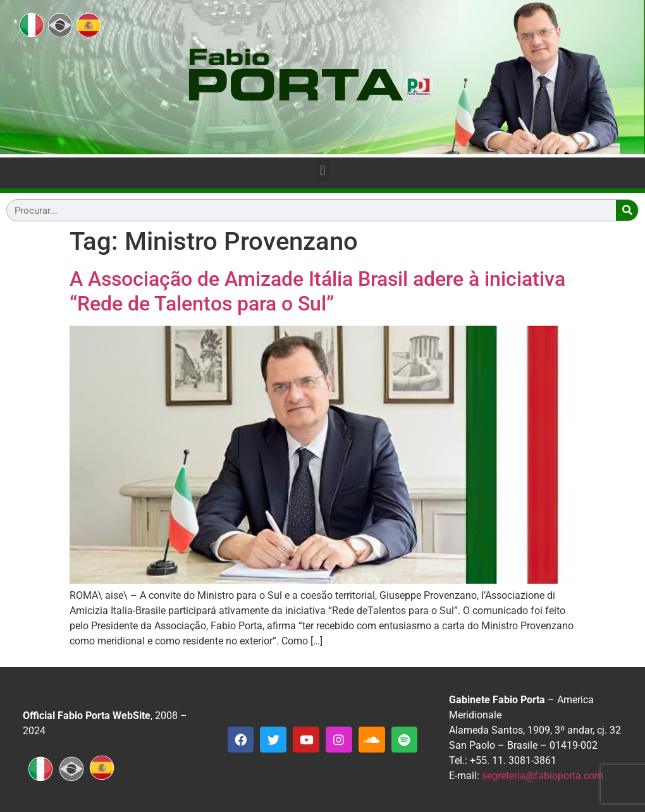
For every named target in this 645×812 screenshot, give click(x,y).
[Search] (627, 210)
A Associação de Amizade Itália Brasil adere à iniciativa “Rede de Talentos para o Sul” (317, 291)
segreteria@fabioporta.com (543, 776)
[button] (322, 170)
